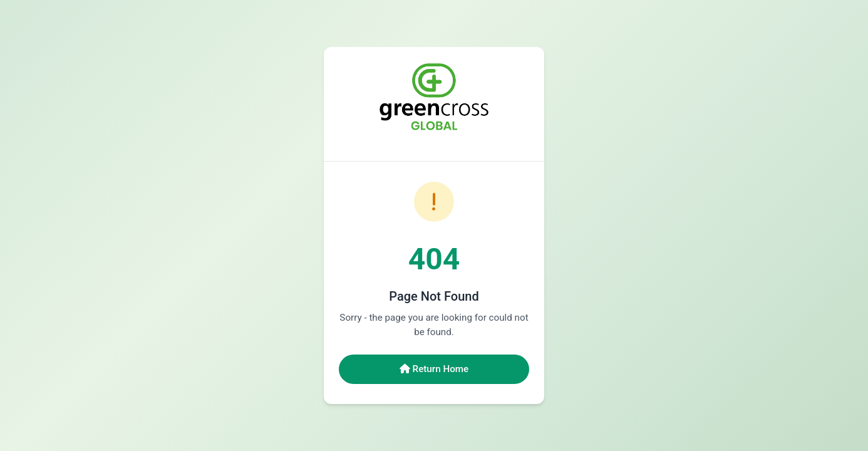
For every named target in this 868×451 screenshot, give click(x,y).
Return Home (434, 369)
